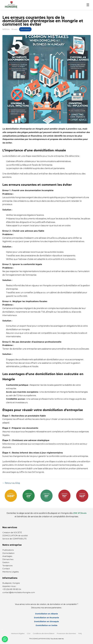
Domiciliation (25, 29)
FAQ (80, 633)
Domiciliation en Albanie (47, 614)
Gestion (6, 562)
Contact (6, 569)
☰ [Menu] (88, 5)
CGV (29, 633)
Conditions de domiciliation (44, 633)
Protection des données (66, 633)
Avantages (7, 556)
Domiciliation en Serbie (47, 625)
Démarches (8, 559)
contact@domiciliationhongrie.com (19, 592)
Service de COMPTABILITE (15, 539)
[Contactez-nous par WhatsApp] (5, 639)
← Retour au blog (11, 483)
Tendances (7, 566)
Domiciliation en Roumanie (46, 618)
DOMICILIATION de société (15, 536)
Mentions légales (18, 633)
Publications (8, 550)
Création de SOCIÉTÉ (12, 532)
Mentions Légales (11, 572)
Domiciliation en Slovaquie (46, 622)
